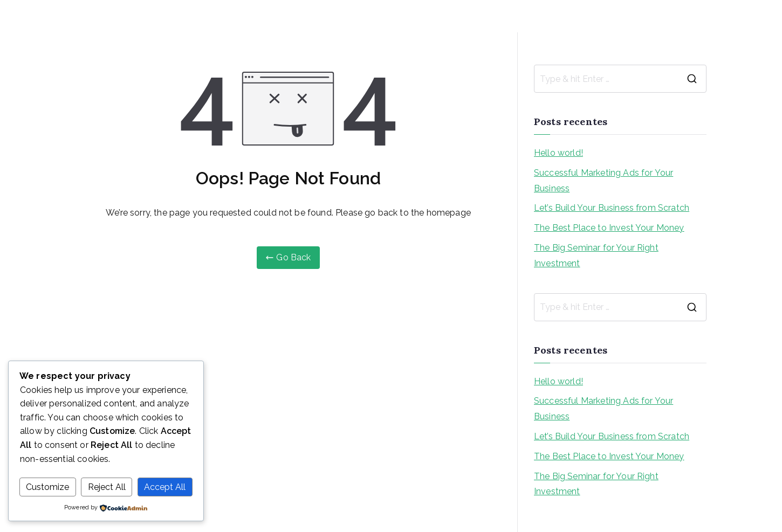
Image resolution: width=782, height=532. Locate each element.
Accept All (165, 487)
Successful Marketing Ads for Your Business (603, 181)
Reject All (107, 487)
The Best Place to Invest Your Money (609, 228)
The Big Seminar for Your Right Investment (596, 255)
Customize (47, 487)
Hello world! (558, 153)
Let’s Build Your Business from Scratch (612, 208)
